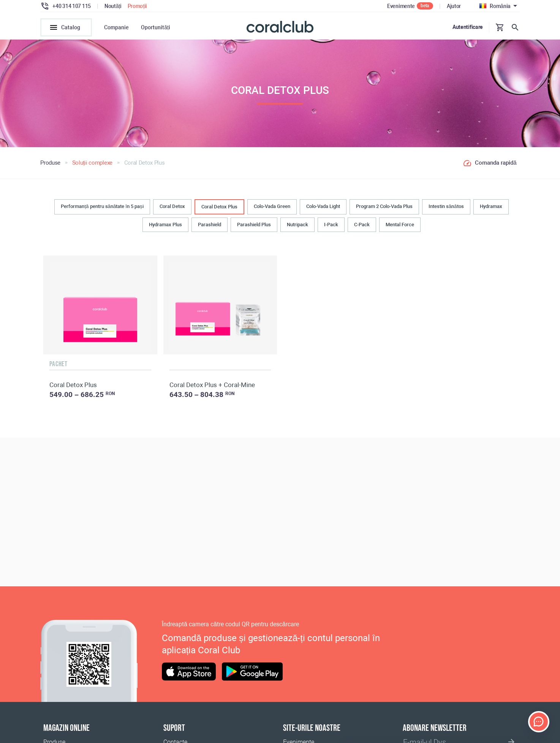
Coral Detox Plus (219, 207)
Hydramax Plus (165, 225)
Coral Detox (172, 206)
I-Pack (331, 225)
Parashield (210, 225)
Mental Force (400, 225)
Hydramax (491, 206)
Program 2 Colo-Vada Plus (384, 206)
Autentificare (468, 27)
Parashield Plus (254, 225)
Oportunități (156, 27)
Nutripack (297, 225)
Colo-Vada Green (272, 206)
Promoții (138, 6)
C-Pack (362, 225)
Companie (116, 27)
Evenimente (401, 6)
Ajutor (454, 6)
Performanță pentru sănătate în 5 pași (102, 206)
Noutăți (113, 6)
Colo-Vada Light (323, 206)
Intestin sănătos (446, 206)
